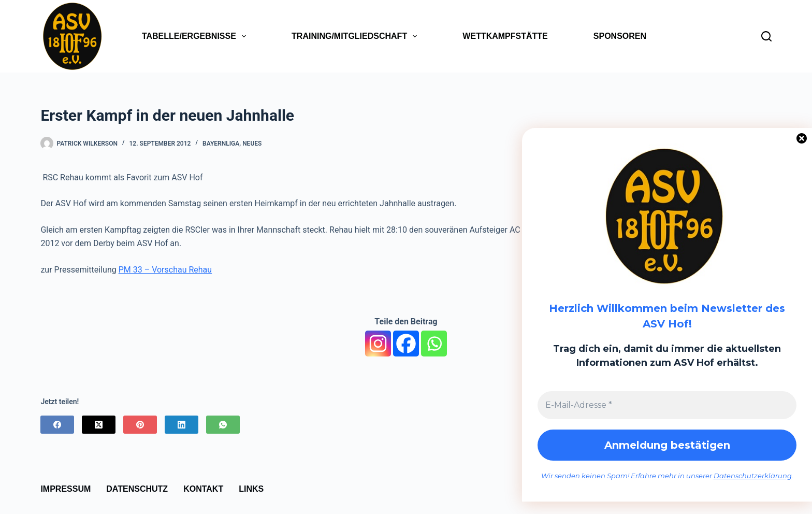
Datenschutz (137, 489)
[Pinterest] (140, 425)
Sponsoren (620, 36)
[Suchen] (766, 36)
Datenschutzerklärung (753, 476)
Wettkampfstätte (505, 36)
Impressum (66, 489)
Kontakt (203, 489)
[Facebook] (406, 344)
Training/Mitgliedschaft (356, 36)
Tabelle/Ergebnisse (196, 36)
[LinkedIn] (182, 425)
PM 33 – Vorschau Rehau (165, 270)
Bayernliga (221, 144)
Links (251, 489)
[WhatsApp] (223, 425)
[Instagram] (378, 344)
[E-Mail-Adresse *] (667, 405)
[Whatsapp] (434, 344)
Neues (252, 144)
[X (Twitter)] (99, 425)
